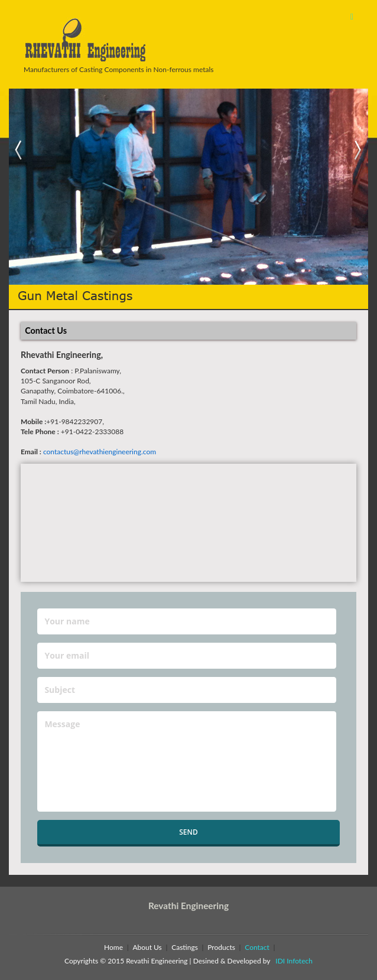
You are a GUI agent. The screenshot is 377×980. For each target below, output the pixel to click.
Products (221, 947)
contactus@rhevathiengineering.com (100, 452)
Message (187, 761)
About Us (147, 947)
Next (359, 151)
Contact (257, 947)
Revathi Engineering (188, 906)
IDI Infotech (292, 961)
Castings (185, 947)
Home (113, 947)
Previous (18, 151)
